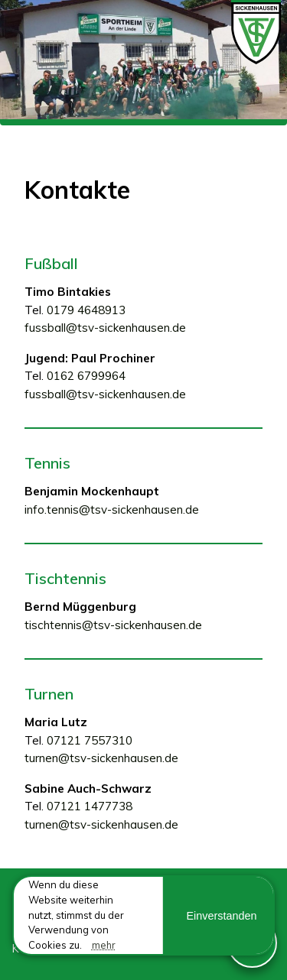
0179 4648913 (86, 310)
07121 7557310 (90, 740)
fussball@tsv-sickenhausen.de (105, 328)
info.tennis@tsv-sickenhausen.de (112, 509)
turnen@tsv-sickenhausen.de (101, 758)
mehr (104, 945)
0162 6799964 (86, 376)
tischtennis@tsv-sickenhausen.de (113, 625)
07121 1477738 (90, 806)
